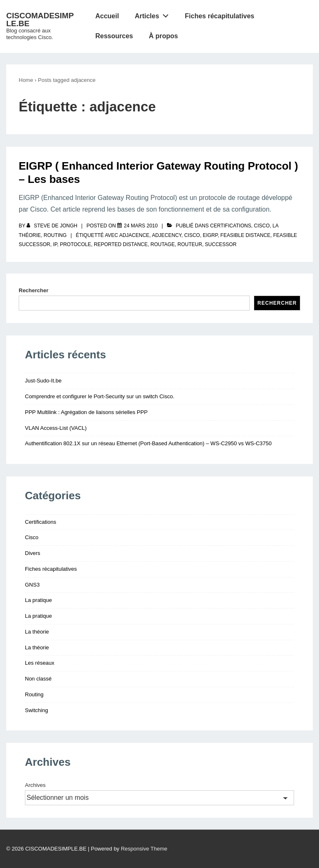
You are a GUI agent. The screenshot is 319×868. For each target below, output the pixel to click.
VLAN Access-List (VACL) (56, 428)
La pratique (38, 600)
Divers (33, 553)
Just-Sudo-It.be (43, 381)
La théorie (37, 632)
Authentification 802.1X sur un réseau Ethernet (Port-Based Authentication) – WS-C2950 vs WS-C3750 (148, 443)
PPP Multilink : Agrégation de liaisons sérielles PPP (86, 412)
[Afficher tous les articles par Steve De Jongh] (53, 226)
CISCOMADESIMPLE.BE (40, 20)
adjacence (134, 235)
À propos (163, 36)
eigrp (210, 235)
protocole (75, 244)
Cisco (262, 226)
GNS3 (32, 585)
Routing (55, 235)
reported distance (121, 244)
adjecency (167, 235)
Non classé (38, 679)
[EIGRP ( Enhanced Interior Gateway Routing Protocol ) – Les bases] (141, 226)
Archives (35, 785)
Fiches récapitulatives (220, 16)
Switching (37, 710)
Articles (154, 14)
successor (221, 244)
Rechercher (34, 290)
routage (162, 244)
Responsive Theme (144, 849)
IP (55, 244)
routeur (190, 244)
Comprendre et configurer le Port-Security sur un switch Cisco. (100, 396)
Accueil (107, 16)
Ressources (114, 36)
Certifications (231, 226)
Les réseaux (40, 663)
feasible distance (245, 235)
